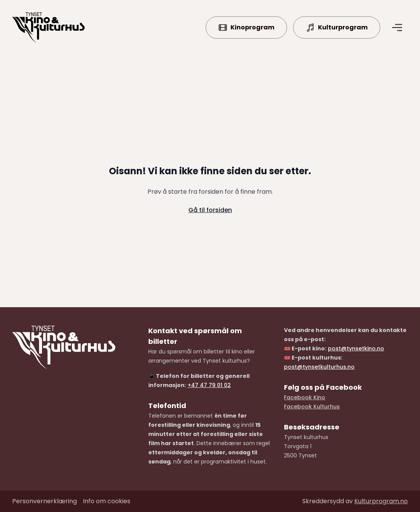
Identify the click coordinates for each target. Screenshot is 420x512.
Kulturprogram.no (381, 501)
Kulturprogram (337, 28)
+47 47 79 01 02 (209, 385)
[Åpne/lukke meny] (397, 28)
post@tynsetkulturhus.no (319, 367)
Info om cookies (107, 501)
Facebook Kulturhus (312, 407)
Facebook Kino (305, 397)
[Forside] (49, 28)
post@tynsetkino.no (356, 348)
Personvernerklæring (45, 501)
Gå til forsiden (210, 210)
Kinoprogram (246, 28)
